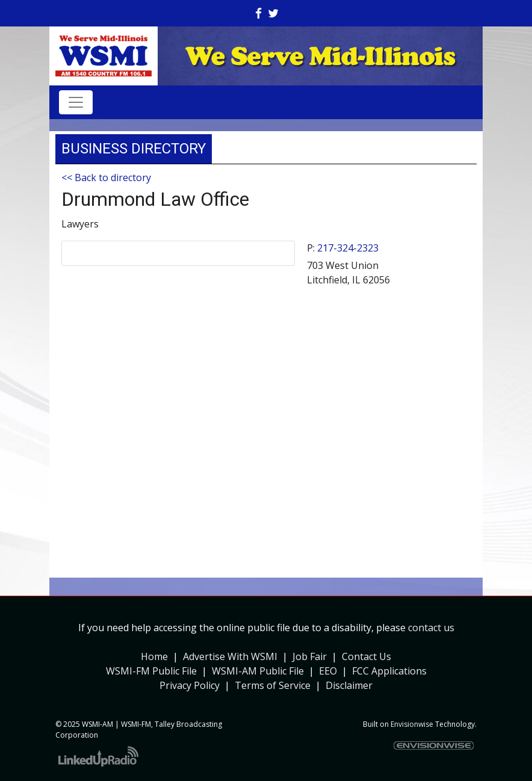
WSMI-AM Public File (258, 671)
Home (154, 656)
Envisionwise (412, 724)
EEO (328, 671)
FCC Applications (389, 671)
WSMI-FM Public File (151, 671)
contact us (431, 628)
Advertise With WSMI (230, 656)
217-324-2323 (348, 248)
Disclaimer (349, 685)
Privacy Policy (190, 685)
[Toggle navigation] (76, 102)
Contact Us (367, 656)
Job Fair (310, 656)
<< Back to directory (106, 177)
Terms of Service (273, 685)
